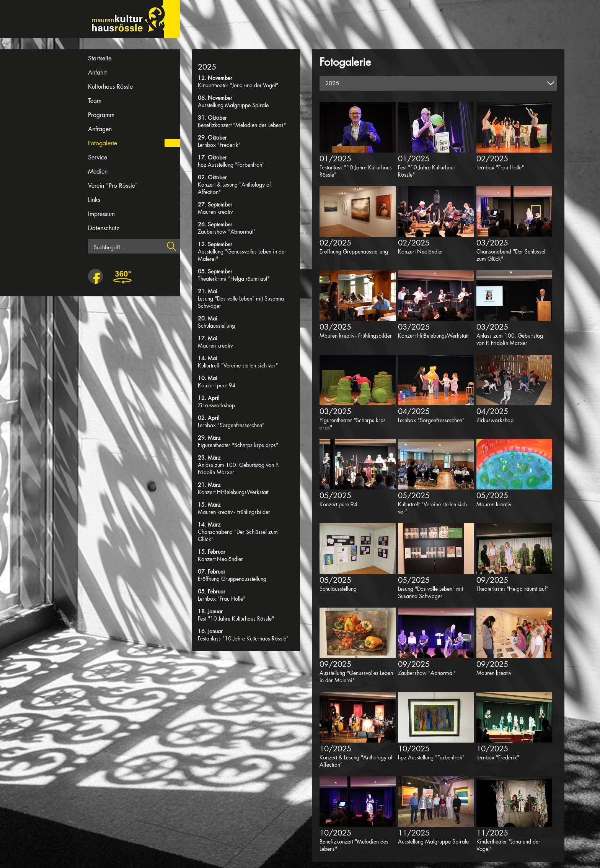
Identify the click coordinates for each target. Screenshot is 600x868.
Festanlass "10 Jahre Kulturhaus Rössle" (243, 638)
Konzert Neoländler (220, 559)
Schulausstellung (216, 326)
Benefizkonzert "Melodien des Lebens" (242, 125)
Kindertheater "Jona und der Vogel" (238, 85)
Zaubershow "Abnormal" (227, 232)
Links (94, 200)
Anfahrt (97, 72)
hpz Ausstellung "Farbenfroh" (231, 165)
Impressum (101, 214)
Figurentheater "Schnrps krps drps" (238, 445)
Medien (98, 171)
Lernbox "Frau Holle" (222, 599)
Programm (101, 115)
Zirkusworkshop (216, 405)
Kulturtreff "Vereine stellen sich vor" (238, 365)
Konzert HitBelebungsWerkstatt (233, 492)
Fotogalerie (103, 143)
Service (98, 157)
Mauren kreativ (215, 212)
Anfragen (100, 129)
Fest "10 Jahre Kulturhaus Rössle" (236, 618)
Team (95, 101)
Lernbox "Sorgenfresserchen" (231, 425)
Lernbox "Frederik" (219, 145)
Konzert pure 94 (217, 385)
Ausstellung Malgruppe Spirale (233, 105)
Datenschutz (104, 228)
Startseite (100, 58)
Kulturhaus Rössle (110, 87)
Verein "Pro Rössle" (113, 186)
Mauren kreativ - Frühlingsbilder (234, 512)
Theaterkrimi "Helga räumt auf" (234, 279)
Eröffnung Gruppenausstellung (232, 579)
